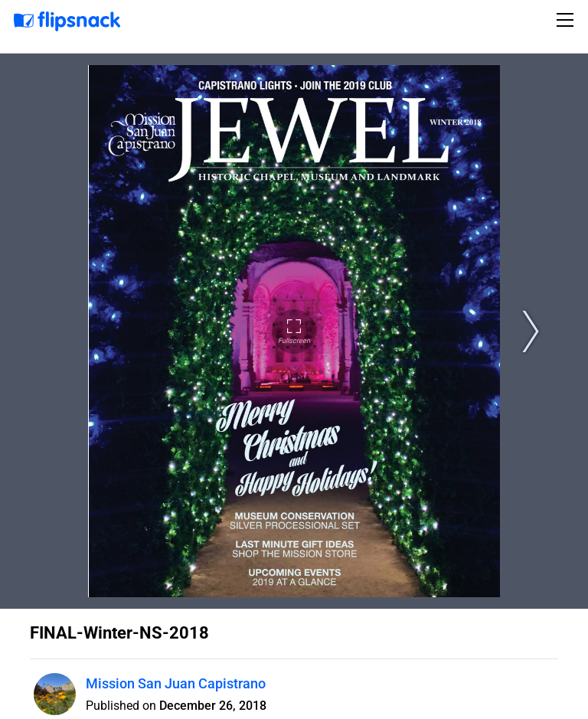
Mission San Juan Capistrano (176, 683)
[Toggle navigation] (567, 20)
